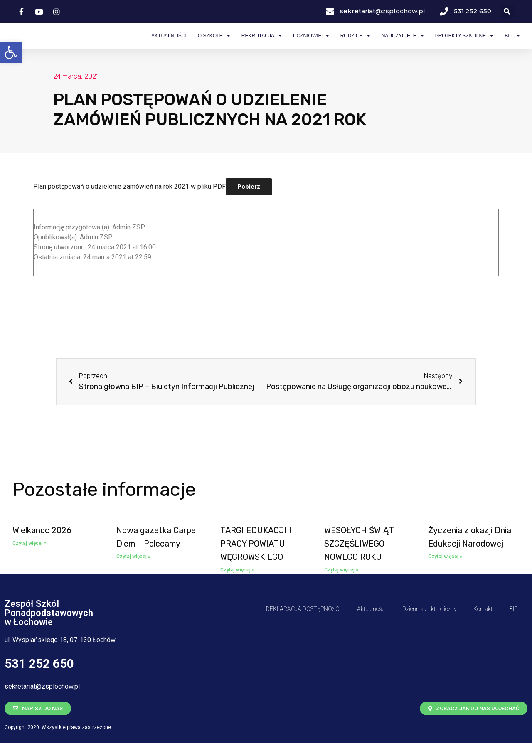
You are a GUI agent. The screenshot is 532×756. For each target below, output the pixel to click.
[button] (11, 52)
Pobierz (249, 200)
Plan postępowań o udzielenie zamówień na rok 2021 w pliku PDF (129, 200)
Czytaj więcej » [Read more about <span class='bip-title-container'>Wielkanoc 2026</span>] (30, 557)
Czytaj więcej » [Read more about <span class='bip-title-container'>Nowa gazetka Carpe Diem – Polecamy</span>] (133, 570)
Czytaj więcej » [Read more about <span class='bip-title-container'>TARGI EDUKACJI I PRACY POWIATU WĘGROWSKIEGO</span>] (237, 583)
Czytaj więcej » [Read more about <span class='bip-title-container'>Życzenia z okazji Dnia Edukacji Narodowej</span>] (445, 570)
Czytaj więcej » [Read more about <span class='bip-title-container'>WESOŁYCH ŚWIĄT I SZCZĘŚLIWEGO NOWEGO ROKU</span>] (341, 583)
